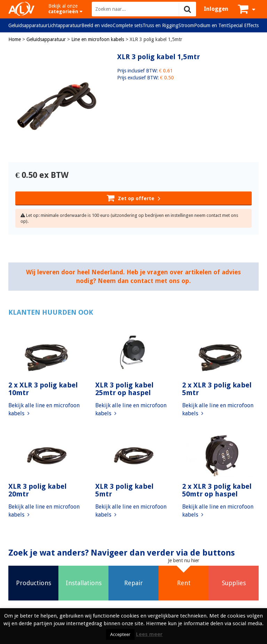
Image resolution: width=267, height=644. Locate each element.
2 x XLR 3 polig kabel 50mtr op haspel (217, 490)
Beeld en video (97, 25)
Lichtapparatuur (64, 25)
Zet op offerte (133, 198)
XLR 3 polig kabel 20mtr (38, 490)
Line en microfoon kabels (98, 39)
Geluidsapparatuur (28, 25)
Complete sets (128, 25)
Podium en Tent (211, 25)
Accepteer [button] (120, 634)
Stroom (186, 25)
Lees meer (149, 634)
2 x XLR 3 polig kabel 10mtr (43, 389)
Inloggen (216, 9)
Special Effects (243, 25)
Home (15, 39)
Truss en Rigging (160, 25)
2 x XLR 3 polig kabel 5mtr (217, 389)
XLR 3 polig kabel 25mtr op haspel (124, 389)
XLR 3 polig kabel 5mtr (124, 490)
